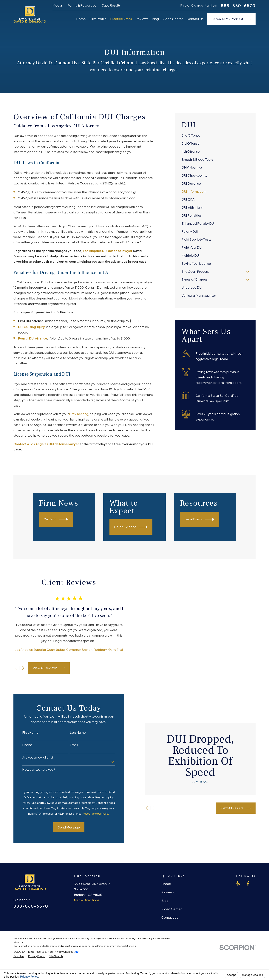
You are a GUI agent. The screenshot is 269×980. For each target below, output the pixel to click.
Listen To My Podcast (231, 19)
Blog (165, 903)
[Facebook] (248, 886)
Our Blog (61, 519)
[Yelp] (238, 886)
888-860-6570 (238, 6)
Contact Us (170, 920)
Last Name (74, 735)
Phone (23, 747)
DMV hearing (79, 414)
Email (70, 747)
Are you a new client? (34, 760)
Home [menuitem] (81, 19)
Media (57, 5)
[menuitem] (215, 136)
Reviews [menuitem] (142, 19)
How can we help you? (34, 772)
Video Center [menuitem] (173, 19)
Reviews (168, 895)
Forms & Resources (82, 5)
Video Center (172, 911)
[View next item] (19, 669)
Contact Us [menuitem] (195, 19)
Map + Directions (87, 902)
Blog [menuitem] (155, 19)
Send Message (65, 830)
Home (166, 886)
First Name (26, 735)
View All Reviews (45, 669)
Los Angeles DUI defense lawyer (108, 251)
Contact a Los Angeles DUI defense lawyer (46, 444)
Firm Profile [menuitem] (98, 19)
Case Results (111, 5)
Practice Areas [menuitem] (121, 19)
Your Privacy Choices (63, 954)
